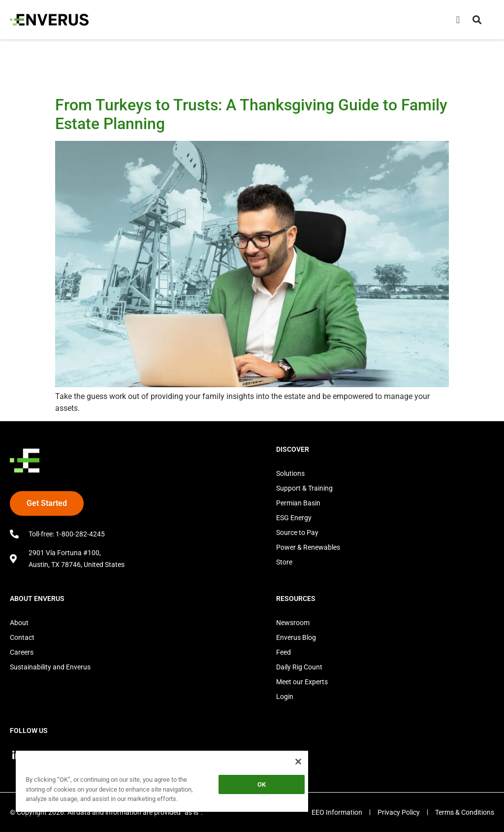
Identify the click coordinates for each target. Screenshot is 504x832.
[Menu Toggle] (458, 20)
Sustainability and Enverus (50, 667)
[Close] (298, 762)
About (19, 623)
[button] (477, 20)
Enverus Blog (296, 637)
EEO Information (337, 812)
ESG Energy (294, 518)
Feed (283, 652)
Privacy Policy (399, 812)
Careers (22, 652)
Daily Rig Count (299, 667)
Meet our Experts (302, 682)
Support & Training (304, 488)
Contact (22, 637)
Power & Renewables (308, 547)
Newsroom (293, 623)
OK (262, 784)
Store (284, 562)
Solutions (290, 473)
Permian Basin (298, 503)
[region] (162, 783)
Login (285, 697)
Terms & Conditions (465, 812)
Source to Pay (297, 532)
